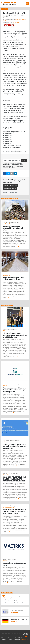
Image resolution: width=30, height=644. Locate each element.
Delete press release (11, 186)
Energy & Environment (14, 222)
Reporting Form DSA (15, 639)
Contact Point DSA (5, 639)
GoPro (4, 442)
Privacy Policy (11, 638)
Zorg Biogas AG (16, 22)
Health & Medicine (13, 329)
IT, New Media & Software (14, 440)
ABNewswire (6, 331)
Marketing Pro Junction (8, 475)
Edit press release (10, 189)
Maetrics (5, 561)
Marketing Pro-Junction (8, 508)
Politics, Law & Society (14, 384)
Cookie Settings (24, 639)
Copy (24, 161)
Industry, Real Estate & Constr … (16, 274)
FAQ (2, 638)
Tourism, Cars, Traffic (13, 473)
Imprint (6, 638)
